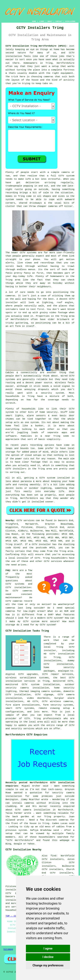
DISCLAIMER (70, 21)
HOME (34, 21)
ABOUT (50, 21)
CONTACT (59, 21)
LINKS (42, 21)
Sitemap (8, 949)
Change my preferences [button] (48, 965)
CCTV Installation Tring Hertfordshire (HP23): (37, 46)
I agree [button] (48, 948)
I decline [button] (48, 957)
